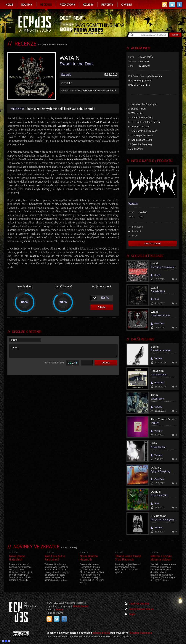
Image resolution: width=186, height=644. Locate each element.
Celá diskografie (153, 244)
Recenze (46, 5)
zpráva (63, 351)
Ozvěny (88, 5)
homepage (138, 227)
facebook (137, 231)
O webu (127, 5)
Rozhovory (68, 5)
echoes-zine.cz (101, 633)
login (132, 614)
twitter (135, 236)
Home (9, 5)
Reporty (107, 5)
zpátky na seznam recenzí (53, 45)
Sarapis (66, 75)
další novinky (70, 548)
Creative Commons (141, 633)
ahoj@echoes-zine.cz (141, 609)
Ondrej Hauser (81, 606)
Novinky (27, 5)
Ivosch (60, 610)
